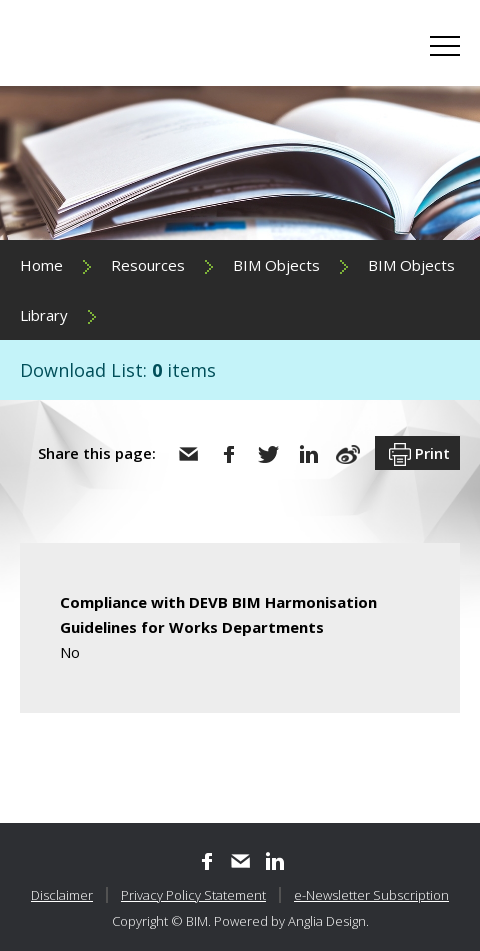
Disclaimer (62, 895)
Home (41, 265)
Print (417, 455)
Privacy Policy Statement (193, 895)
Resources (148, 265)
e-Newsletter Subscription (371, 895)
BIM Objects (276, 265)
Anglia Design (327, 921)
